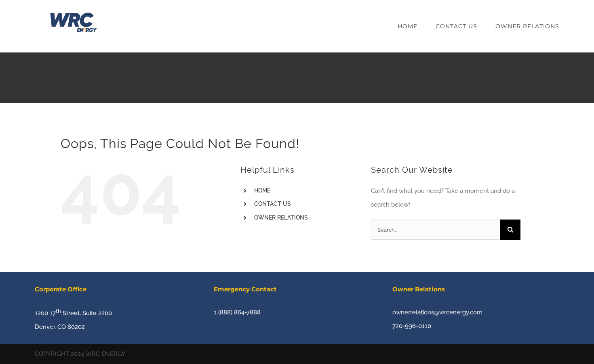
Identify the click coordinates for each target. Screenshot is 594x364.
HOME (262, 190)
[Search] (510, 230)
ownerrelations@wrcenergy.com (437, 312)
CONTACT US (273, 204)
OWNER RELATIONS (281, 218)
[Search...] (436, 230)
